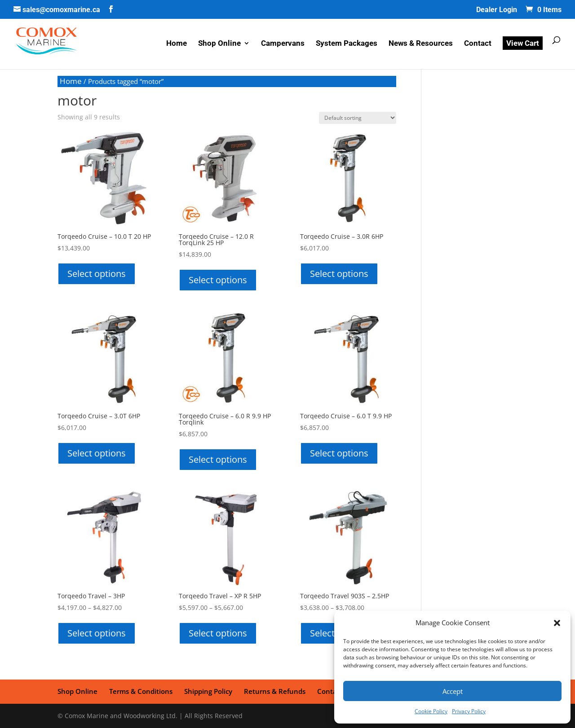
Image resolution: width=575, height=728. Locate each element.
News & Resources (421, 44)
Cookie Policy (431, 711)
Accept (453, 691)
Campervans (283, 44)
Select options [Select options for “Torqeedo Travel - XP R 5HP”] (218, 633)
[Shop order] (358, 118)
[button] (557, 623)
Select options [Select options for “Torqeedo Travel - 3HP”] (97, 633)
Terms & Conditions (141, 691)
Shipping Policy (208, 691)
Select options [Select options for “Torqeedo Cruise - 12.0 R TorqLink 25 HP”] (218, 280)
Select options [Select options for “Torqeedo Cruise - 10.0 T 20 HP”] (97, 274)
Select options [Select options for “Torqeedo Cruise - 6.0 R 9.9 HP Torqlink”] (218, 459)
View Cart (523, 43)
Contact (478, 44)
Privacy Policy (469, 711)
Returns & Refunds (275, 691)
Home (177, 44)
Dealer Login (497, 10)
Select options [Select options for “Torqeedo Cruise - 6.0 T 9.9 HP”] (339, 453)
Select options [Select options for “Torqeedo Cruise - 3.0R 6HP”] (339, 274)
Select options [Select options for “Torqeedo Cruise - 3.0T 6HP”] (97, 453)
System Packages (347, 44)
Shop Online (219, 44)
